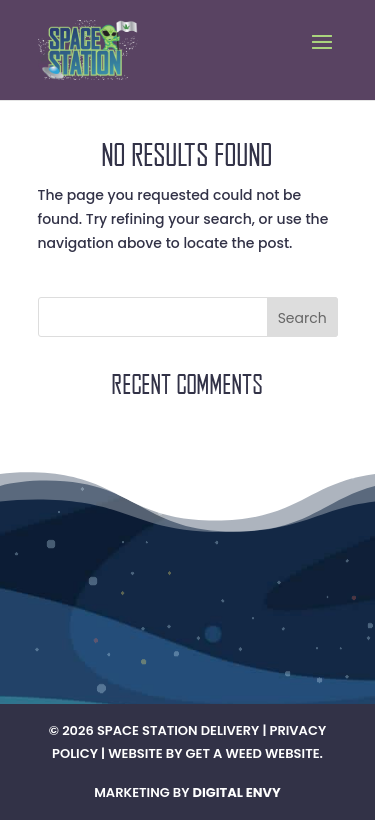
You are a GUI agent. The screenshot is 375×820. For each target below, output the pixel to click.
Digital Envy (237, 792)
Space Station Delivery (178, 730)
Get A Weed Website (253, 753)
